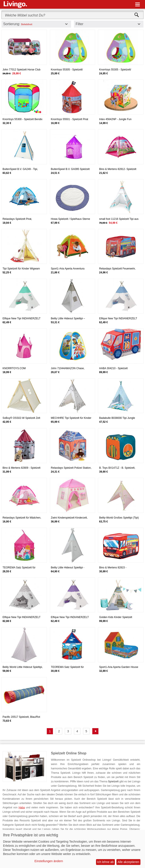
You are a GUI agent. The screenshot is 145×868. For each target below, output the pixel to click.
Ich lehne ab (105, 862)
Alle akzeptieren (129, 862)
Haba (22, 808)
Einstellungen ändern (49, 861)
